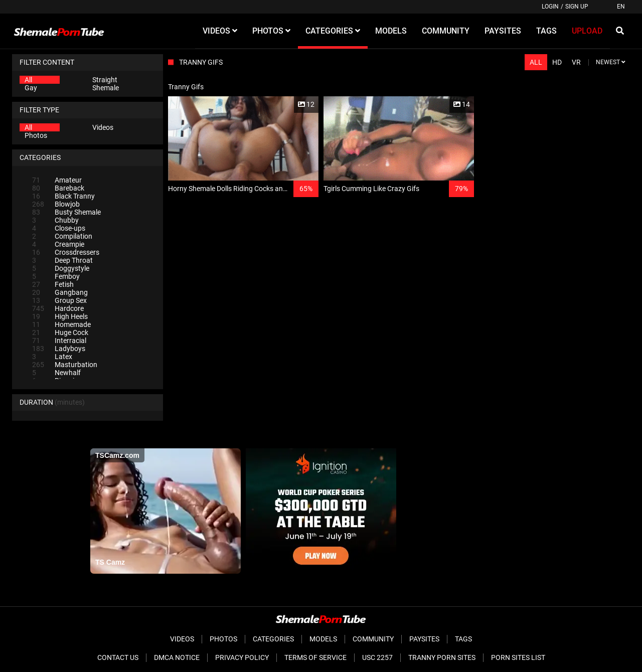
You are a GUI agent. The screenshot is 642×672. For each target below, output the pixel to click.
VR (576, 62)
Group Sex (59, 300)
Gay (31, 88)
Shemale (106, 88)
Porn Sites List (518, 657)
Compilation (62, 236)
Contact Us (118, 657)
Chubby (55, 220)
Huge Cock (60, 332)
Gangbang (60, 292)
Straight (105, 80)
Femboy (56, 276)
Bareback (58, 188)
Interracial (59, 341)
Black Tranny (63, 196)
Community (373, 639)
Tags (463, 639)
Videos (103, 127)
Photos (36, 135)
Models (323, 639)
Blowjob (56, 204)
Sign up (577, 7)
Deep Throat (62, 260)
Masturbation (65, 365)
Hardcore (58, 308)
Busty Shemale (66, 212)
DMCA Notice (177, 657)
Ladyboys (59, 349)
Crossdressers (66, 252)
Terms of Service (315, 657)
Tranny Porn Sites (442, 657)
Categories (273, 639)
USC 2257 (377, 657)
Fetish (53, 284)
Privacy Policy (242, 657)
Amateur (57, 180)
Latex (52, 357)
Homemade (61, 324)
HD (557, 62)
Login (550, 7)
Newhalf (56, 373)
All (28, 80)
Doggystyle (61, 268)
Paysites (424, 639)
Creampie (58, 244)
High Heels (60, 316)
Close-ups (59, 228)
